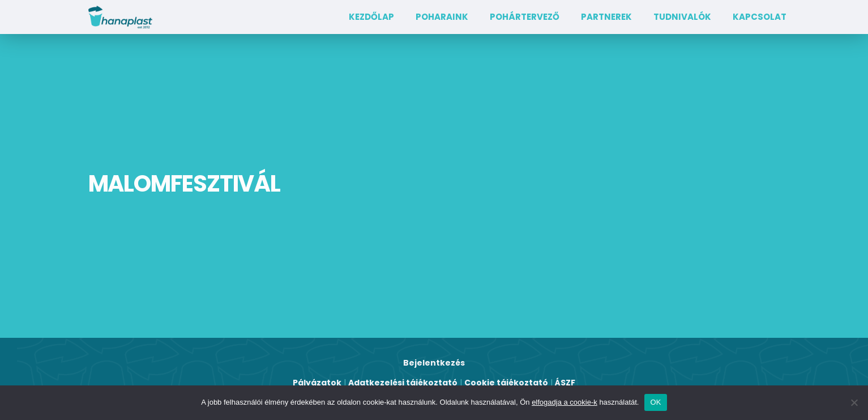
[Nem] (854, 402)
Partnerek (606, 17)
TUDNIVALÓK (682, 17)
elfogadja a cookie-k (565, 402)
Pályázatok (317, 383)
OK (655, 402)
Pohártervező (525, 17)
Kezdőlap (371, 17)
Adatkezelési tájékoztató (403, 383)
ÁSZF (565, 383)
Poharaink (442, 17)
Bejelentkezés (434, 363)
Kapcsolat (760, 17)
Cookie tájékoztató (506, 383)
